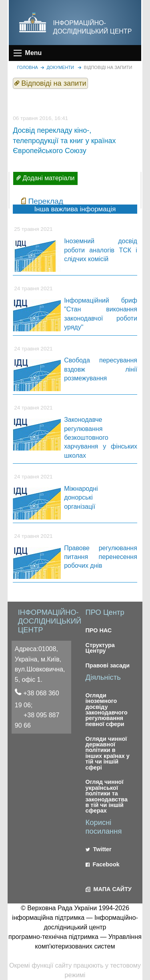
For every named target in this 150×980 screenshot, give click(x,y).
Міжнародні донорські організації (81, 498)
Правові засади (108, 665)
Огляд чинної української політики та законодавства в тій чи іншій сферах (107, 796)
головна (28, 67)
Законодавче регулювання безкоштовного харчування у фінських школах (101, 438)
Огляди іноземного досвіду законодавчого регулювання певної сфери (107, 710)
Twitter (99, 849)
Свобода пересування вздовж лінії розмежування (101, 369)
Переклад (45, 201)
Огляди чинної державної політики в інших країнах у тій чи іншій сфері (108, 753)
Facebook (103, 864)
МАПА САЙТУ (109, 889)
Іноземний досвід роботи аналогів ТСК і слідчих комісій (101, 250)
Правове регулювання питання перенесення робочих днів (101, 557)
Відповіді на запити (108, 67)
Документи (60, 67)
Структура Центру (100, 648)
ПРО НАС (99, 630)
